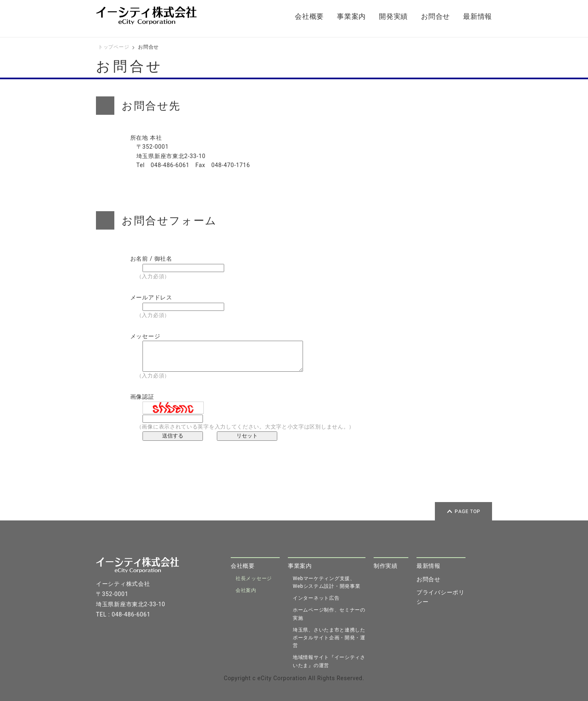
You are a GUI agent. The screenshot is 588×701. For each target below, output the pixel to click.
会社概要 (309, 16)
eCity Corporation (282, 678)
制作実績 (386, 566)
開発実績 (393, 16)
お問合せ (435, 16)
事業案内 (351, 16)
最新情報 (478, 16)
